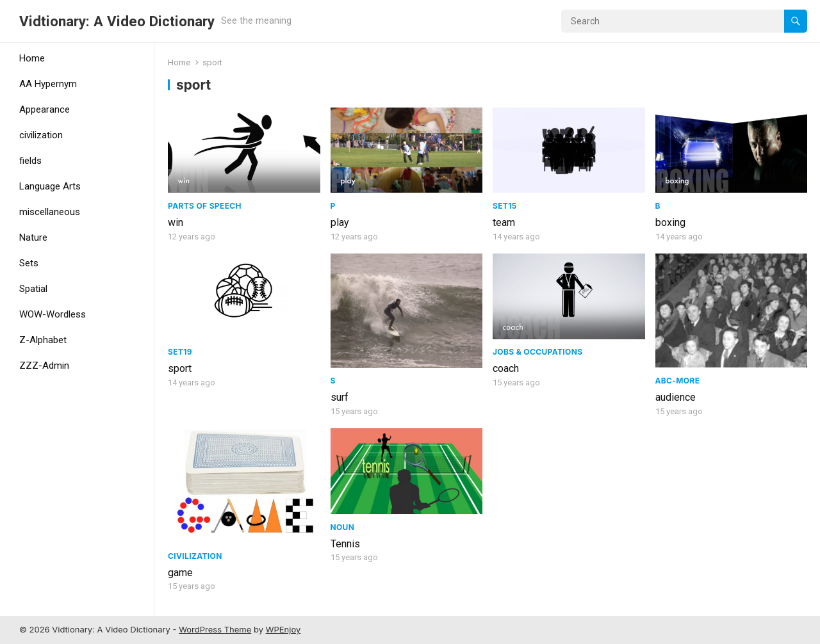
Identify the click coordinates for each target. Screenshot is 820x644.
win (176, 222)
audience (676, 397)
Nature (33, 237)
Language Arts (50, 186)
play (340, 222)
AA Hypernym (48, 84)
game (180, 573)
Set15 (505, 206)
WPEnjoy (283, 629)
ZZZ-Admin (44, 366)
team (504, 222)
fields (30, 161)
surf (340, 397)
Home (32, 58)
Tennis (345, 544)
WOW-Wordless (53, 314)
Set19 (180, 352)
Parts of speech (205, 206)
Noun (343, 527)
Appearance (45, 109)
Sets (29, 263)
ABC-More (678, 381)
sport (180, 368)
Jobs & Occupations (537, 352)
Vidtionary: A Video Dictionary (117, 21)
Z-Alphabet (43, 340)
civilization (41, 135)
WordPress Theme (215, 629)
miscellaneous (50, 212)
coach (506, 368)
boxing (670, 222)
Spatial (33, 289)
